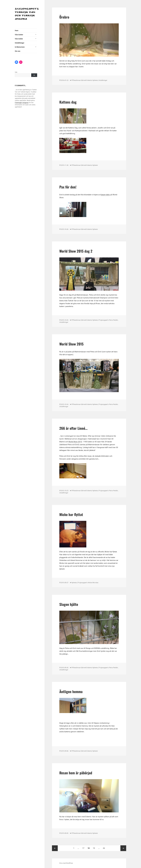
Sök (16, 72)
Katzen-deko (105, 195)
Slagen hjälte (69, 604)
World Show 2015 (71, 344)
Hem (17, 30)
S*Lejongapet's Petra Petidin (108, 320)
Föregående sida (55, 848)
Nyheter (95, 80)
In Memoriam (20, 47)
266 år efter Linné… (73, 428)
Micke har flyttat (71, 514)
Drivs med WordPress (66, 863)
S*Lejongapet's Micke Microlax (88, 583)
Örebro (64, 17)
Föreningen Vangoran (22, 103)
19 (95, 847)
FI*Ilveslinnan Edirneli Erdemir (82, 80)
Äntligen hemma (71, 691)
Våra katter (19, 35)
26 (104, 847)
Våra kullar (19, 39)
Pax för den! (68, 187)
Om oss (18, 51)
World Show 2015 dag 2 (76, 251)
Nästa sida (123, 848)
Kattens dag (68, 102)
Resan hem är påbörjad (76, 773)
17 (84, 847)
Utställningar (20, 43)
